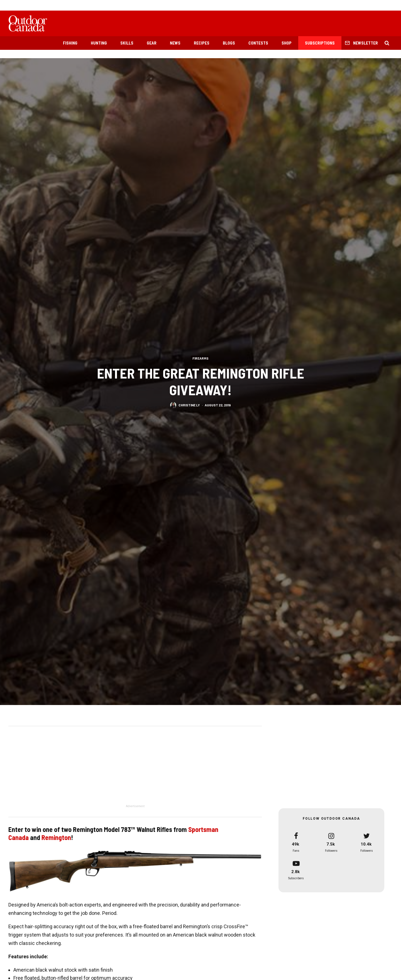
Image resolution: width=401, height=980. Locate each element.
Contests (258, 43)
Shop (287, 43)
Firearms (200, 358)
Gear (152, 43)
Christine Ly (189, 405)
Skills (127, 43)
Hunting (99, 43)
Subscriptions (320, 43)
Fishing (70, 43)
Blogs (229, 43)
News (175, 43)
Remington (56, 837)
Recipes (202, 43)
